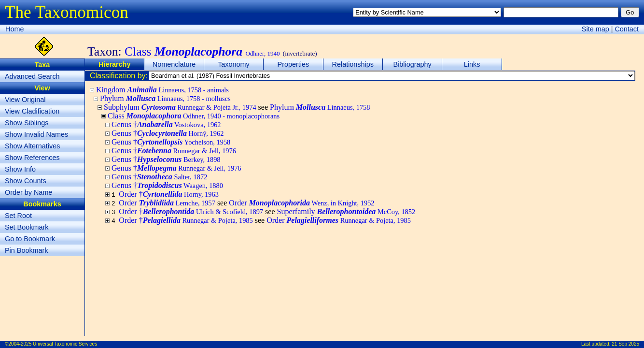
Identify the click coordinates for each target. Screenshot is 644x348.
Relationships (353, 64)
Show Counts (26, 181)
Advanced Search (32, 76)
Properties (294, 64)
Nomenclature (174, 64)
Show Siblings (27, 123)
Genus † (166, 124)
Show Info (20, 169)
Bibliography (413, 64)
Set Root (18, 216)
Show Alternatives (32, 146)
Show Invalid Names (36, 134)
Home (14, 29)
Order (167, 203)
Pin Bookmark (27, 250)
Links (472, 64)
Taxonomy (234, 64)
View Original (25, 100)
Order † (169, 194)
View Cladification (32, 111)
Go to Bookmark (30, 239)
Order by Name (28, 192)
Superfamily (346, 211)
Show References (32, 158)
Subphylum (180, 107)
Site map (595, 29)
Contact (627, 29)
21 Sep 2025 (625, 344)
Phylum (165, 98)
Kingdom (162, 90)
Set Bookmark (27, 227)
